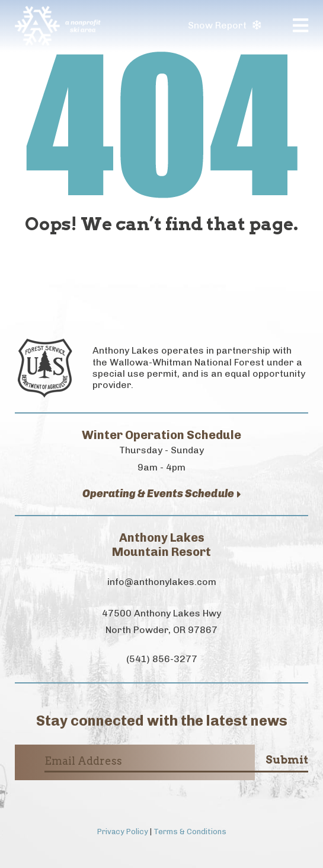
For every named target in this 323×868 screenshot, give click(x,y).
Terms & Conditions (190, 832)
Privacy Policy (123, 832)
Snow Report (224, 25)
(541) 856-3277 (162, 659)
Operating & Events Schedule (162, 494)
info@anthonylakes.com (162, 582)
